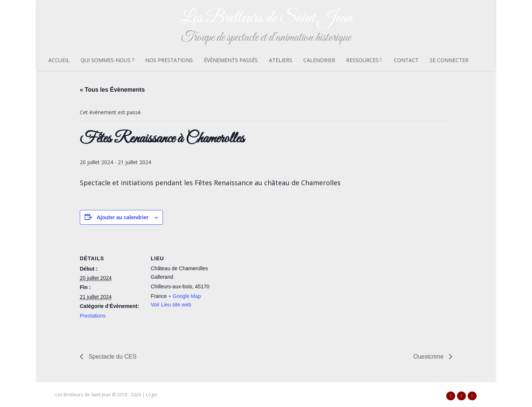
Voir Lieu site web (171, 305)
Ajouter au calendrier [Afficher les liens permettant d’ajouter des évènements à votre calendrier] (123, 217)
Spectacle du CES (112, 357)
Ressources (364, 60)
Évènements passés (231, 60)
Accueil (59, 60)
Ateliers (281, 60)
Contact (406, 60)
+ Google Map (184, 296)
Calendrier (319, 60)
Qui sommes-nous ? (107, 60)
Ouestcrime (429, 357)
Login (152, 395)
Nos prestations (169, 60)
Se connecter (449, 60)
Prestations (93, 316)
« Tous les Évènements (112, 90)
